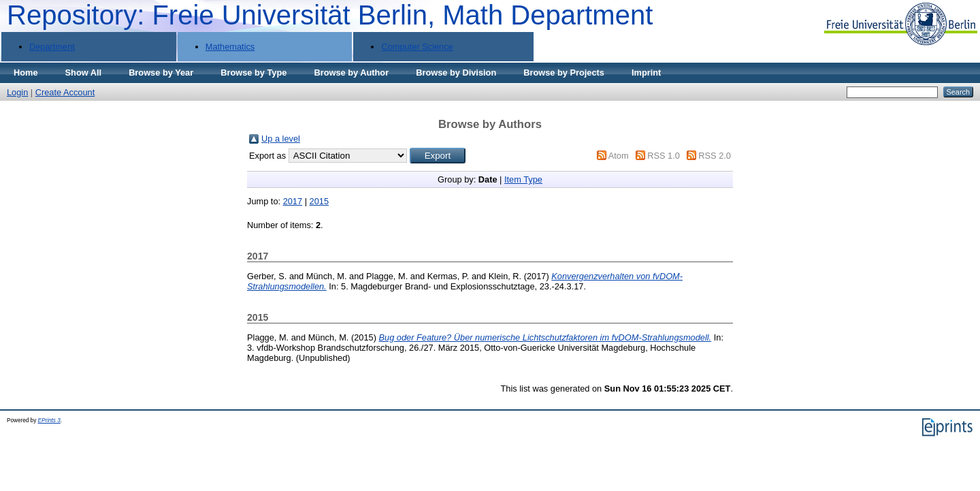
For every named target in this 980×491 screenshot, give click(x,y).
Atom (619, 156)
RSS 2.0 (715, 156)
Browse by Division (456, 73)
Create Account (65, 92)
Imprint (646, 73)
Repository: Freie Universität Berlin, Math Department (330, 15)
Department (52, 47)
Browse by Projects (564, 73)
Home (26, 73)
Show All (84, 73)
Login (17, 92)
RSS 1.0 (664, 156)
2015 (319, 201)
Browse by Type (254, 73)
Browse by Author (351, 73)
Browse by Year (161, 73)
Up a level (281, 139)
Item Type (523, 179)
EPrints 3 (49, 421)
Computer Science (417, 47)
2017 (293, 201)
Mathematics (230, 47)
